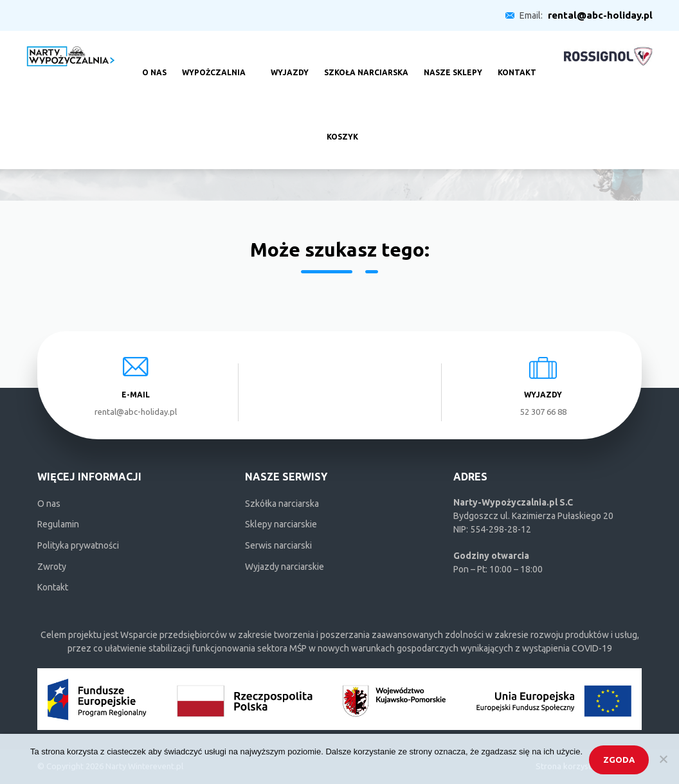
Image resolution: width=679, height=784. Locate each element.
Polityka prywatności (78, 545)
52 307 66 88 (543, 412)
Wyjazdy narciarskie (285, 567)
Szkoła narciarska (366, 63)
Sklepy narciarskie (281, 524)
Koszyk (342, 127)
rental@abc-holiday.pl (600, 15)
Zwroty (52, 567)
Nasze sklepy (453, 63)
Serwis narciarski (278, 545)
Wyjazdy (290, 63)
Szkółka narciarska (282, 504)
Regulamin (58, 524)
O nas (154, 63)
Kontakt (517, 63)
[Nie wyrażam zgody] (663, 759)
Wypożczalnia (214, 63)
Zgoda (619, 760)
